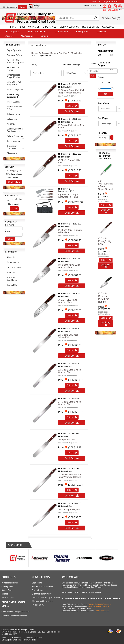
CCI (106, 55)
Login (23, 7)
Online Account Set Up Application (46, 598)
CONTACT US (34, 27)
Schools (44, 36)
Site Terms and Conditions (43, 587)
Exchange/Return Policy (42, 594)
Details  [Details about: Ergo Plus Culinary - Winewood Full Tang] (72, 207)
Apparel (9, 36)
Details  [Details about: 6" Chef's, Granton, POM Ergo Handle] (106, 318)
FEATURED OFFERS (91, 27)
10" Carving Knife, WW (69, 509)
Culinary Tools (62, 31)
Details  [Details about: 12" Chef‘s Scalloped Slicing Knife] (72, 350)
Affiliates (11, 272)
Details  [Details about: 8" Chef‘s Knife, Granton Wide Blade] (72, 245)
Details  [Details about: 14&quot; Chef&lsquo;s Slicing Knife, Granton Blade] (72, 417)
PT (106, 69)
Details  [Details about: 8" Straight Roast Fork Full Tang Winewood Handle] (72, 106)
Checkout (14, 182)
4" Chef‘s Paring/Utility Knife (105, 241)
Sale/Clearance (8, 598)
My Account (27, 36)
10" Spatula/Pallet (67, 440)
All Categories (12, 31)
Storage (5, 594)
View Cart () (111, 18)
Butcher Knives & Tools (14, 108)
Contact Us (12, 285)
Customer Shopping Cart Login (14, 615)
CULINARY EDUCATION (69, 27)
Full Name (10, 225)
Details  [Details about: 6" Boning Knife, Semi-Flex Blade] (72, 141)
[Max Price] (110, 83)
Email (8, 231)
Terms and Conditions (34, 638)
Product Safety (38, 605)
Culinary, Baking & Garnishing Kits (15, 130)
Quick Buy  (72, 111)
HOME (13, 27)
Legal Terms (37, 583)
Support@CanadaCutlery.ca (100, 604)
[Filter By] (104, 138)
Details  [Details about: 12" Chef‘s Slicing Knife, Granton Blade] (72, 385)
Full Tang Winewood (13, 96)
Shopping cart (16, 170)
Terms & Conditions (12, 279)
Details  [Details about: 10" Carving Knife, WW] (72, 522)
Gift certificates (14, 267)
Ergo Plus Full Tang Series (14, 83)
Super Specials (14, 50)
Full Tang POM (16, 89)
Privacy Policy (38, 590)
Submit (10, 239)
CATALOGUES (108, 27)
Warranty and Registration (42, 601)
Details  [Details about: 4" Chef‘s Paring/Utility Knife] (72, 176)
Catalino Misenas (102, 611)
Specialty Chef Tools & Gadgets (15, 61)
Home (34, 53)
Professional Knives (37, 31)
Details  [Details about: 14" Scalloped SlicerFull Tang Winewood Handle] (72, 490)
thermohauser (14, 141)
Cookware (101, 31)
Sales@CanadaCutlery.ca (98, 606)
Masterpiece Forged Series (14, 76)
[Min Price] (102, 83)
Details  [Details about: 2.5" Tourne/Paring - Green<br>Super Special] (106, 205)
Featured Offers (14, 55)
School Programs (15, 136)
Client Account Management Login (16, 612)
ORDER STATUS (50, 27)
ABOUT (22, 27)
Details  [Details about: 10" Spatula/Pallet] (72, 453)
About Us (11, 257)
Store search (13, 262)
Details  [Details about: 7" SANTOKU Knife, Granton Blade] (72, 315)
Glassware (12, 153)
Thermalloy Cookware (12, 147)
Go (93, 76)
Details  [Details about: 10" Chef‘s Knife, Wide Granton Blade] (72, 280)
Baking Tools (82, 31)
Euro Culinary (14, 102)
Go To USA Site (113, 10)
